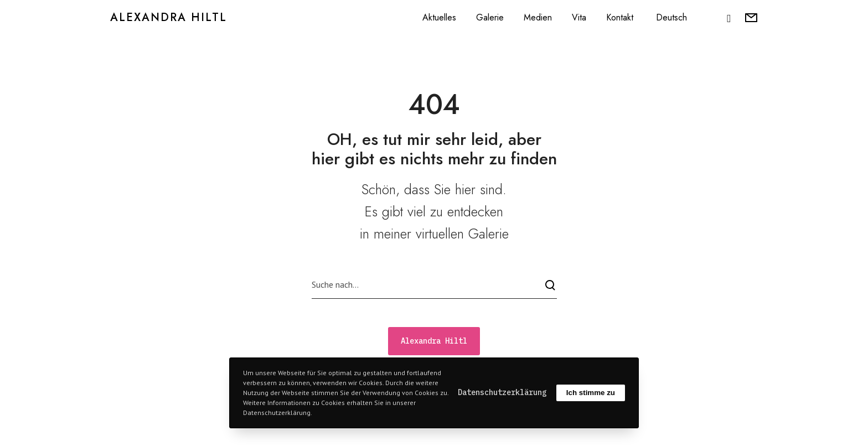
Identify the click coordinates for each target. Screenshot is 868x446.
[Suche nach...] (434, 285)
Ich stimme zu (591, 393)
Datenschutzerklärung (502, 392)
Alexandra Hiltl (169, 18)
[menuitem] (670, 17)
